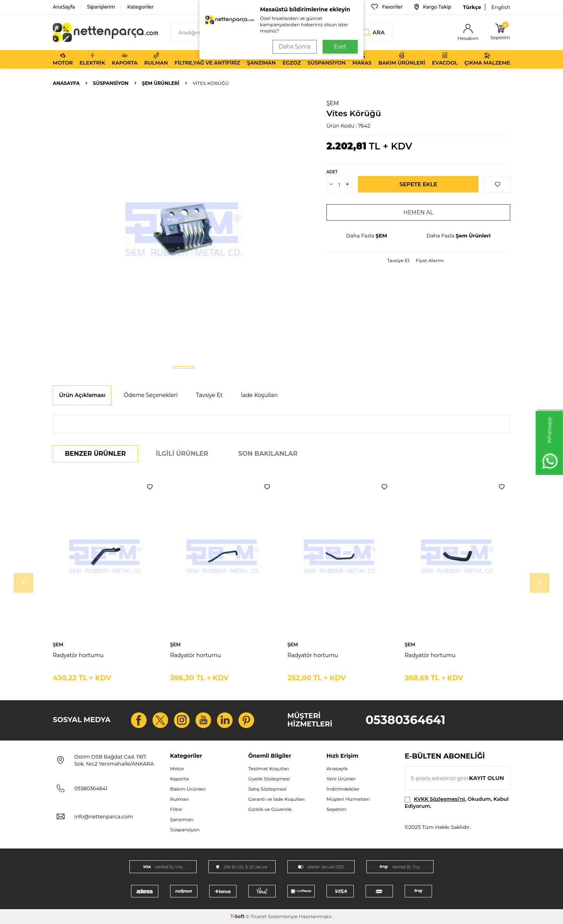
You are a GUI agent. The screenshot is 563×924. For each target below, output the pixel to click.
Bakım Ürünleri (402, 59)
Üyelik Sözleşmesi (269, 779)
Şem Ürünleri (161, 83)
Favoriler (387, 7)
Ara (374, 32)
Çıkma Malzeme (487, 59)
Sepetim (336, 809)
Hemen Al (419, 212)
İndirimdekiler (343, 789)
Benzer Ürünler (95, 454)
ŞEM (333, 103)
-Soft (238, 916)
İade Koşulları (259, 395)
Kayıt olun (487, 778)
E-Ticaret (256, 916)
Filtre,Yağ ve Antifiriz (207, 59)
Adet (332, 172)
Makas (362, 59)
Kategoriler (140, 7)
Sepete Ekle (419, 184)
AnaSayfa (64, 7)
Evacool (445, 59)
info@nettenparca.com (104, 816)
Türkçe (472, 7)
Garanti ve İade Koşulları (276, 799)
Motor (63, 59)
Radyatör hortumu (78, 655)
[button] (184, 367)
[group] (184, 229)
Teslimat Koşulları (269, 769)
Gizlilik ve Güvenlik (270, 809)
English (501, 7)
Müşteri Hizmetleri (348, 799)
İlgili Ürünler (182, 454)
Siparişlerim (101, 7)
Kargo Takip (433, 7)
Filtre (176, 809)
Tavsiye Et (398, 260)
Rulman (156, 59)
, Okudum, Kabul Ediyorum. (457, 802)
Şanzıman (261, 59)
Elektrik (92, 59)
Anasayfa (66, 83)
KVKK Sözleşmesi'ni (439, 799)
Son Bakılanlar (268, 454)
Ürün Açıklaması (82, 395)
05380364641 (405, 720)
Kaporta (125, 59)
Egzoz (292, 59)
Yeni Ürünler (341, 779)
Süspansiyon (327, 59)
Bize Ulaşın (342, 7)
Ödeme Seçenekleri (151, 395)
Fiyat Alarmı (430, 260)
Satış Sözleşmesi (267, 789)
